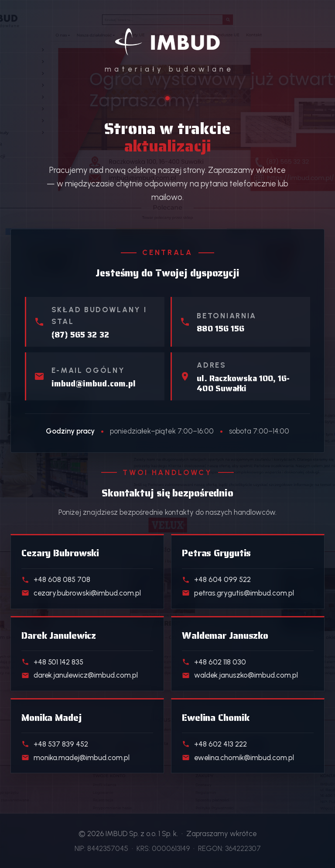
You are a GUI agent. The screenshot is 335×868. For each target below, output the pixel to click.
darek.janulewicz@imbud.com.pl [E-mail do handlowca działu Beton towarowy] (80, 675)
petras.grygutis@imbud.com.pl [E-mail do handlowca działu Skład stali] (238, 593)
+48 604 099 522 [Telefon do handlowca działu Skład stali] (216, 579)
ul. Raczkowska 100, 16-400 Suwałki (243, 383)
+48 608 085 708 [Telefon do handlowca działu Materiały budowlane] (56, 579)
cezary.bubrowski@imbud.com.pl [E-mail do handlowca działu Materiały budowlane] (81, 593)
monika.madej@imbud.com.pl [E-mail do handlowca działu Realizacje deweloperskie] (75, 758)
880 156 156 (220, 329)
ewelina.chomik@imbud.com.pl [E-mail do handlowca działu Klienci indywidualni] (238, 758)
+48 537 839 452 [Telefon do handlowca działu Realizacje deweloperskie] (55, 744)
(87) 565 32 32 (80, 335)
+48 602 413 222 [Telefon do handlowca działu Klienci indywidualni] (214, 744)
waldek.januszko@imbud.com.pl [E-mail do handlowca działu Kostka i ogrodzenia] (240, 675)
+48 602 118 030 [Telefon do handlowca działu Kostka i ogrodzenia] (214, 662)
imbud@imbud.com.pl (94, 384)
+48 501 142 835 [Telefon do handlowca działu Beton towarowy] (52, 662)
